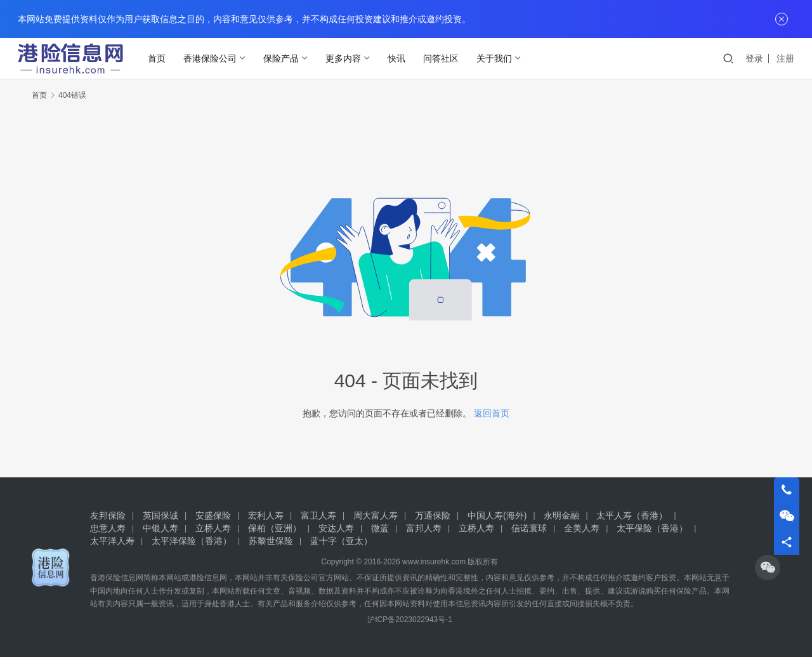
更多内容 (346, 58)
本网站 (170, 578)
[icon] (768, 567)
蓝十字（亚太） (341, 541)
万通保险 (433, 515)
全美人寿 (582, 528)
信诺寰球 (529, 528)
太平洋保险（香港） (192, 541)
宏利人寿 (266, 515)
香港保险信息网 (117, 578)
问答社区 (443, 58)
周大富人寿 (376, 515)
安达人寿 (336, 528)
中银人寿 (160, 528)
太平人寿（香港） (632, 515)
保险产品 (284, 58)
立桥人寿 (213, 528)
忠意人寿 (108, 528)
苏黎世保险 (271, 541)
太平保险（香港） (652, 528)
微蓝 (380, 528)
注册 (785, 58)
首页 (159, 58)
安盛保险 (213, 515)
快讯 (399, 58)
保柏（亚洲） (275, 528)
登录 (754, 58)
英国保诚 (160, 515)
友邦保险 (108, 515)
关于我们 (497, 58)
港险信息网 (208, 578)
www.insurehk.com (434, 562)
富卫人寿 (318, 515)
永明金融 (561, 515)
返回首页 (492, 413)
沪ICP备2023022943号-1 (409, 620)
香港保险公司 (213, 58)
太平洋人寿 (112, 541)
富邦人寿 (424, 528)
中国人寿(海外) (497, 515)
